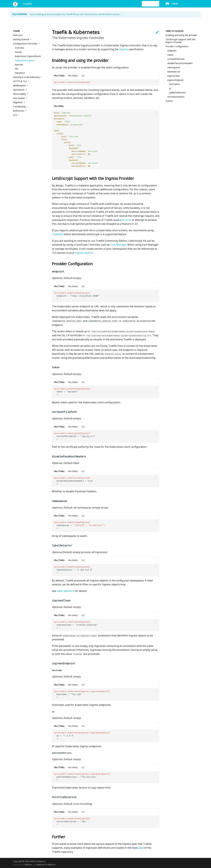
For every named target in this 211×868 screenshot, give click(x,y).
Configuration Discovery (25, 44)
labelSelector (174, 72)
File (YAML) (73, 76)
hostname (174, 84)
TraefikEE (58, 234)
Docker (18, 52)
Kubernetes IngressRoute (28, 56)
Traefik (16, 31)
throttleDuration (176, 97)
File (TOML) (59, 76)
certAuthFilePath (176, 59)
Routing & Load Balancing (27, 77)
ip (170, 88)
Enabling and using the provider (181, 35)
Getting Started (21, 39)
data (141, 848)
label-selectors (65, 591)
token (170, 55)
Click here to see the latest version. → (104, 14)
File (17, 69)
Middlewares (20, 86)
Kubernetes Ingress (25, 60)
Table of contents (175, 31)
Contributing (20, 107)
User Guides (19, 98)
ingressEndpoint (175, 80)
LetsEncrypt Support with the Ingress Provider (180, 41)
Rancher (19, 65)
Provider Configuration (177, 46)
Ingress (124, 49)
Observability (20, 94)
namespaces (174, 67)
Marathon (20, 73)
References (19, 111)
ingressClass (174, 76)
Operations (19, 90)
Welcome (18, 35)
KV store (126, 220)
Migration (18, 102)
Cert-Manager (118, 245)
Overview (19, 48)
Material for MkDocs (46, 865)
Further (169, 101)
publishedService (178, 93)
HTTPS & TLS (20, 81)
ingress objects (84, 253)
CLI (83, 76)
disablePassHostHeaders (180, 63)
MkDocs (29, 865)
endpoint (172, 51)
